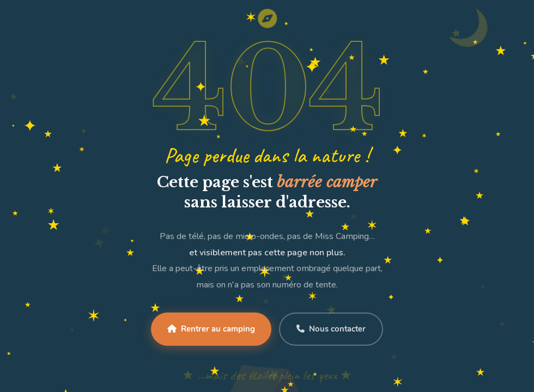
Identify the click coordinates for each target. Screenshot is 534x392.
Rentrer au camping (211, 329)
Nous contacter (331, 329)
